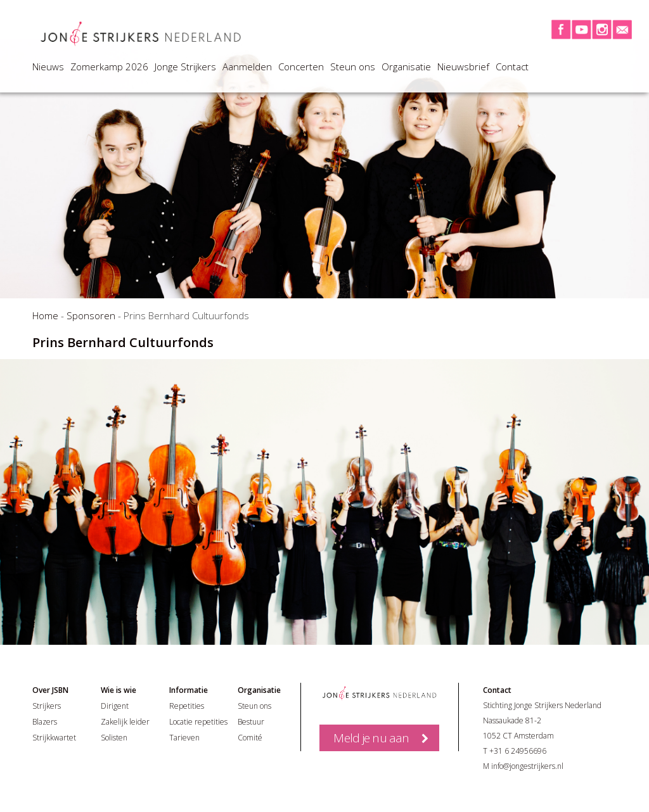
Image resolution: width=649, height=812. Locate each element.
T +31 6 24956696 (515, 751)
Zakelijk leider (125, 722)
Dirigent (115, 706)
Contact (512, 67)
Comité (250, 738)
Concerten (301, 67)
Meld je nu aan (371, 738)
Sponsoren (91, 315)
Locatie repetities (198, 722)
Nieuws (48, 67)
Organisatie (406, 67)
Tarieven (184, 738)
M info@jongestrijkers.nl (523, 766)
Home (45, 315)
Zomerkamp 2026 (109, 67)
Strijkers (47, 706)
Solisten (114, 738)
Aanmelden (247, 67)
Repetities (187, 706)
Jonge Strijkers (185, 67)
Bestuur (251, 722)
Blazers (45, 722)
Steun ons (353, 67)
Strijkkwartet (54, 738)
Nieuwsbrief (463, 67)
